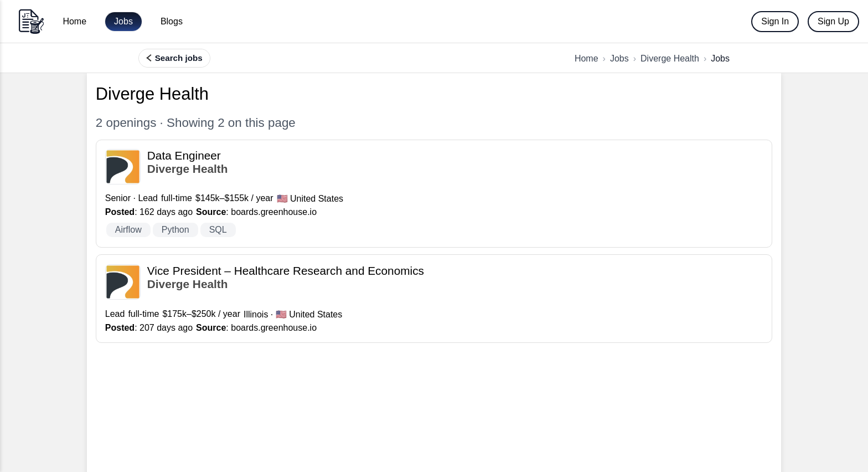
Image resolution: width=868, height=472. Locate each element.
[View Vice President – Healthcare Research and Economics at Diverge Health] (434, 299)
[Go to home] (31, 21)
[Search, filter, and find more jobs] (174, 58)
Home (74, 21)
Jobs (123, 21)
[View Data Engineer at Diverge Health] (434, 194)
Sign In (775, 21)
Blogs (172, 21)
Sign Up (833, 21)
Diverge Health (670, 58)
